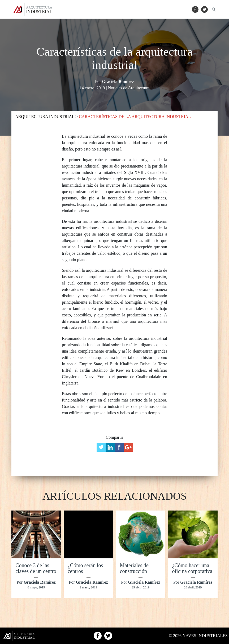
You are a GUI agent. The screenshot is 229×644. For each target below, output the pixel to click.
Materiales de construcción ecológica (134, 571)
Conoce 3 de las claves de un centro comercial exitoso (36, 571)
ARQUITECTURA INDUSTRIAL (45, 117)
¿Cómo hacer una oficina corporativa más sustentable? (192, 571)
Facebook (195, 9)
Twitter (204, 9)
